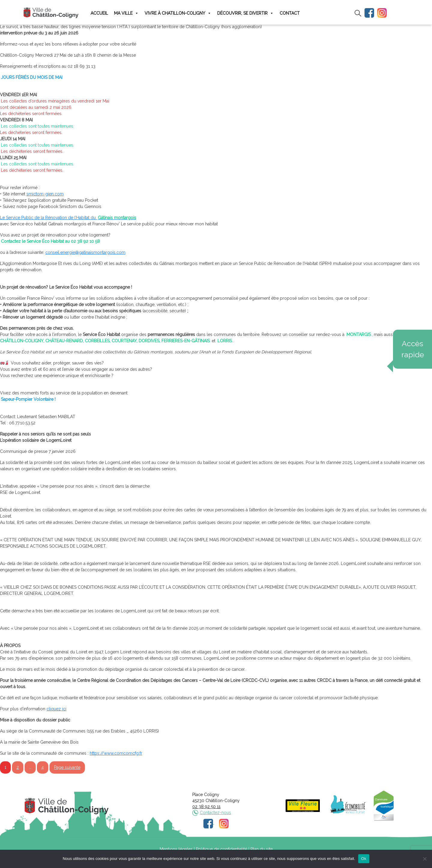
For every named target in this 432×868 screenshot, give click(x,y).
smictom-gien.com (45, 194)
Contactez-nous (215, 813)
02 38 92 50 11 (206, 807)
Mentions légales (176, 849)
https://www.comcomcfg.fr (116, 753)
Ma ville (126, 13)
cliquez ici (56, 709)
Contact (290, 13)
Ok (364, 859)
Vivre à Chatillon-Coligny (178, 13)
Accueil (99, 13)
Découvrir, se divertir (245, 13)
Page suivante (67, 767)
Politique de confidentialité (222, 849)
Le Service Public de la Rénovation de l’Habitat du (69, 218)
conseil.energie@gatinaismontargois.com (85, 252)
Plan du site (262, 849)
